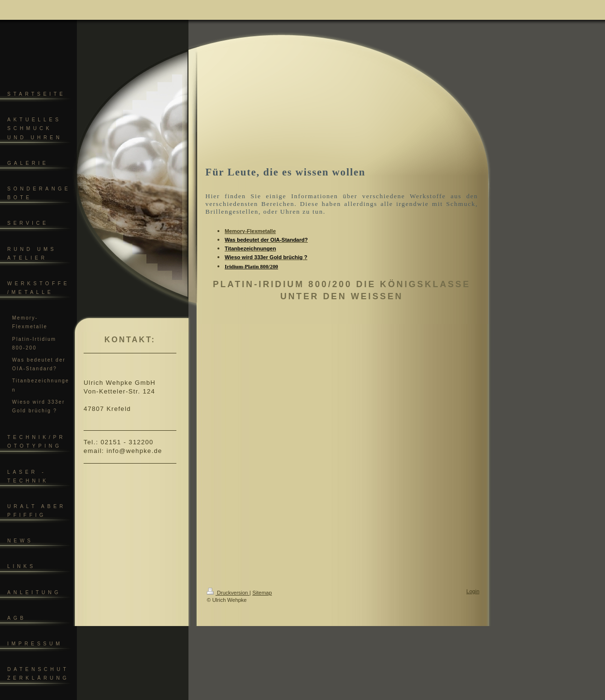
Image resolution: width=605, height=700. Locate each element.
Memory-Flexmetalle (250, 231)
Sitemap (262, 593)
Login (473, 591)
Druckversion (228, 593)
